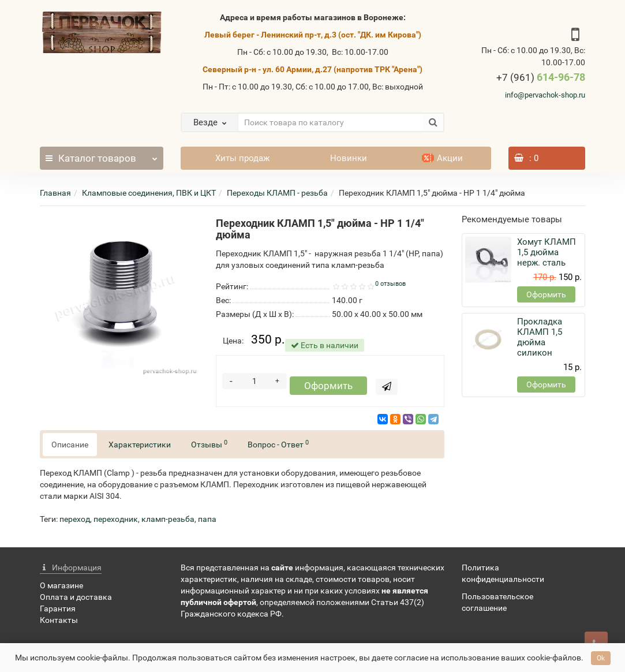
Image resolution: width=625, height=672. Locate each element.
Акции (442, 158)
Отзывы (209, 446)
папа (207, 521)
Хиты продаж (242, 158)
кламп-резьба (168, 521)
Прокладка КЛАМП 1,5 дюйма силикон (540, 337)
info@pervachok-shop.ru (545, 95)
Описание (70, 447)
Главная (55, 193)
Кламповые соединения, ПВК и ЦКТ (149, 193)
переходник (116, 521)
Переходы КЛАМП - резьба (277, 193)
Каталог (102, 155)
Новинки (349, 158)
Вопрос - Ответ (278, 446)
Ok (601, 658)
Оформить (327, 388)
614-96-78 (541, 77)
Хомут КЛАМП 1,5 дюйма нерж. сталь (547, 252)
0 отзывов (390, 284)
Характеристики (140, 447)
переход (75, 521)
